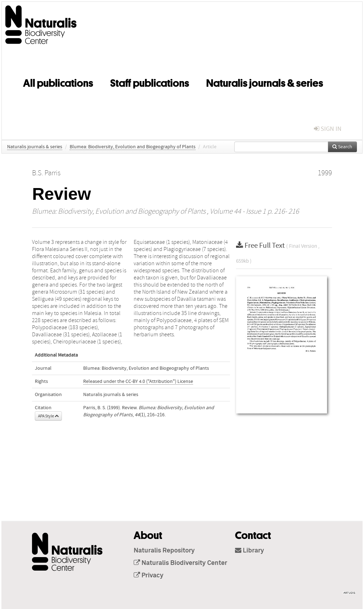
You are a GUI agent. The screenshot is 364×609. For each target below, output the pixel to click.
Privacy (149, 576)
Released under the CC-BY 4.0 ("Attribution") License (138, 381)
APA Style (48, 416)
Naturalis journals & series (265, 82)
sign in (328, 129)
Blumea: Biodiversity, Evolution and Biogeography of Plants (133, 147)
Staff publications (150, 82)
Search (342, 147)
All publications (58, 82)
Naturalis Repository (164, 551)
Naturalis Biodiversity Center (180, 563)
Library (250, 551)
